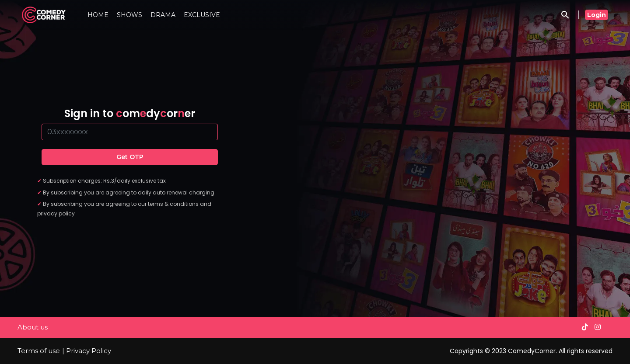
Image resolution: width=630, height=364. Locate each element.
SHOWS (129, 15)
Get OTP (130, 157)
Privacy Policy (89, 351)
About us (33, 327)
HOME (98, 15)
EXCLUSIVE (202, 15)
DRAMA (163, 15)
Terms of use (39, 351)
